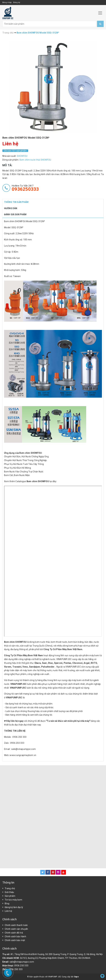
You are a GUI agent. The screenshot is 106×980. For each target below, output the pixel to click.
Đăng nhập (7, 2)
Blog (7, 903)
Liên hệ (8, 911)
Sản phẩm (10, 896)
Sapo (76, 977)
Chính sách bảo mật (15, 940)
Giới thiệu (9, 892)
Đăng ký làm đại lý (14, 907)
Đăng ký (17, 2)
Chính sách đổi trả (14, 933)
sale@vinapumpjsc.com (22, 962)
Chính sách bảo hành (15, 936)
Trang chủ (10, 888)
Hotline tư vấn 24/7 (25, 188)
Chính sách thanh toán (16, 925)
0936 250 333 (21, 966)
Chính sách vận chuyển (16, 929)
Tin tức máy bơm (13, 900)
